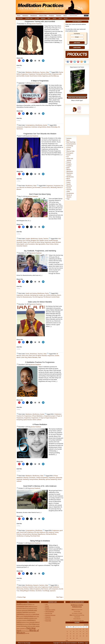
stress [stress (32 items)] (18, 628)
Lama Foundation (30, 244)
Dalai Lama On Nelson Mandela (40, 302)
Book (68, 140)
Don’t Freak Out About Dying (40, 194)
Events (60, 18)
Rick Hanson (45, 589)
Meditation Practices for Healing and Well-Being (33, 5)
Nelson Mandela (33, 357)
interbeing (33, 295)
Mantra (69, 169)
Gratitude (34, 127)
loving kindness (42, 127)
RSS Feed (82, 62)
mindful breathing (51, 295)
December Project (22, 242)
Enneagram (70, 153)
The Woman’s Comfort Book (51, 297)
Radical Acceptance (35, 589)
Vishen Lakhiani (37, 420)
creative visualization (42, 478)
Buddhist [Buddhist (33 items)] (30, 604)
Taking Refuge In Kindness (40, 541)
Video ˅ (49, 18)
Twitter (75, 62)
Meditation (25, 16)
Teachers (59, 16)
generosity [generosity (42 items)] (25, 610)
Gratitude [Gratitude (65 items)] (30, 610)
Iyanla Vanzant (28, 420)
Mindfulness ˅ (20, 18)
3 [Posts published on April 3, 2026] (80, 629)
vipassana (53, 591)
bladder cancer (44, 240)
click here (82, 621)
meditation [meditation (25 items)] (21, 618)
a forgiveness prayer (49, 416)
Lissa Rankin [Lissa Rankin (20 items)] (21, 616)
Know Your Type (49, 613)
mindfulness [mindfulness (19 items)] (24, 620)
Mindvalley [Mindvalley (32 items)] (32, 622)
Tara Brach (39, 591)
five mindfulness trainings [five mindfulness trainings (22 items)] (32, 608)
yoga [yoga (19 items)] (26, 633)
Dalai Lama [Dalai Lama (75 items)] (28, 606)
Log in (87, 643)
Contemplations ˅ (29, 18)
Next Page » (60, 597)
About (65, 16)
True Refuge (46, 591)
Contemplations (30, 125)
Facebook (68, 62)
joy (58, 76)
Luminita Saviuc (45, 187)
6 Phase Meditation (37, 416)
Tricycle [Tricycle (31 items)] (23, 631)
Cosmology (70, 146)
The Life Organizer (38, 297)
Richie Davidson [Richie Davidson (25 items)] (24, 626)
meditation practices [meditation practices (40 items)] (29, 618)
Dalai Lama (25, 356)
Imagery (69, 164)
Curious (69, 148)
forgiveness (24, 74)
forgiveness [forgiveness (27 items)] (19, 610)
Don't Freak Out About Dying (36, 242)
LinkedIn (85, 62)
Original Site (48, 617)
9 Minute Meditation (50, 612)
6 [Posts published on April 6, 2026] (67, 631)
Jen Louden (40, 295)
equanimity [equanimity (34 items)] (19, 608)
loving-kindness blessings (30, 534)
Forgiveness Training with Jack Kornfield (40, 21)
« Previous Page (21, 597)
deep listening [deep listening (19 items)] (35, 607)
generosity (59, 478)
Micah (49, 127)
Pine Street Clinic (35, 536)
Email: (77, 37)
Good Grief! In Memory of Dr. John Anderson (40, 486)
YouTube (78, 62)
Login (46, 604)
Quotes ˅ (55, 18)
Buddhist (31, 587)
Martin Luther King (22, 357)
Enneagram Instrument (50, 615)
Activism (37, 18)
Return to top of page (24, 643)
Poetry (47, 293)
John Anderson (50, 532)
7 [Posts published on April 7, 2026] (70, 631)
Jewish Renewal (56, 242)
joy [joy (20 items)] (32, 614)
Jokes (68, 168)
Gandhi (57, 356)
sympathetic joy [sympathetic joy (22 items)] (23, 628)
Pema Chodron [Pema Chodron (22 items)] (26, 624)
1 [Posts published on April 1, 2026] (74, 629)
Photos (69, 180)
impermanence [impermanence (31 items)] (32, 612)
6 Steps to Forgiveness (40, 81)
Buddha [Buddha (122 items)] (19, 604)
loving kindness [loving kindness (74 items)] (29, 616)
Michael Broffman (51, 534)
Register (47, 606)
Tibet (40, 357)
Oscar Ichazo (50, 244)
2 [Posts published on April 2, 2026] (77, 629)
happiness (45, 76)
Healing (66, 18)
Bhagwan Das (35, 240)
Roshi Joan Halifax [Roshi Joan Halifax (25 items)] (31, 626)
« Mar (67, 640)
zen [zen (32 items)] (28, 633)
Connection (32, 478)
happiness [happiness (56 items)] (25, 612)
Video (48, 72)
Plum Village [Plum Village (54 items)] (32, 624)
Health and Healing (31, 293)
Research (43, 18)
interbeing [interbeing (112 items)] (20, 614)
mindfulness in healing (23, 536)
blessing (26, 478)
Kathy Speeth (20, 244)
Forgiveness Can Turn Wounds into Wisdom (40, 134)
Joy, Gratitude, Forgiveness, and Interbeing (40, 251)
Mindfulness (34, 16)
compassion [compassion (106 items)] (21, 606)
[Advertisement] (83, 5)
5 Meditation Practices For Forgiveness (40, 362)
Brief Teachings (71, 142)
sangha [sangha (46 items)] (37, 626)
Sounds (69, 188)
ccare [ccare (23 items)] (33, 604)
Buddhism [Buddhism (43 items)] (25, 604)
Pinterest (71, 62)
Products (51, 16)
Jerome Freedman (37, 24)
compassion (20, 127)
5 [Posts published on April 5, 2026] (87, 629)
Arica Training (26, 240)
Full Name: (77, 34)
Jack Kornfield (52, 76)
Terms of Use (48, 619)
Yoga (68, 199)
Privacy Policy (48, 621)
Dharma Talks (43, 16)
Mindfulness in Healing (50, 610)
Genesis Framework (71, 643)
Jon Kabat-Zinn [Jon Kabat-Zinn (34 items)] (27, 614)
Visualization (70, 193)
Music (68, 179)
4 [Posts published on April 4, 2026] (83, 629)
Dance (68, 149)
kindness (26, 589)
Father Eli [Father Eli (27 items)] (24, 608)
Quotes (45, 125)
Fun (68, 157)
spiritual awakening (51, 479)
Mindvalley (54, 127)
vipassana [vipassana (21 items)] (27, 631)
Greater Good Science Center (33, 76)
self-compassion (54, 589)
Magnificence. (42, 534)
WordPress (81, 643)
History (69, 162)
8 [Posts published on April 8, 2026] (74, 631)
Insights (28, 239)
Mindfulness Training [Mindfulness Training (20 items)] (25, 622)
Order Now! (77, 95)
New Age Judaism (41, 244)
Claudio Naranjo (53, 240)
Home (19, 16)
